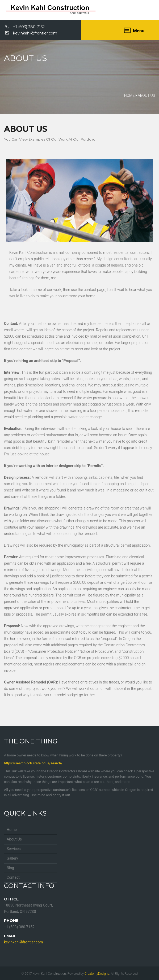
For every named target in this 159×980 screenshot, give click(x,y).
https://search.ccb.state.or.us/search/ (33, 763)
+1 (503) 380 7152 (25, 27)
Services (14, 849)
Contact (13, 877)
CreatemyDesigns (97, 974)
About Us (14, 839)
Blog (10, 868)
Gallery (12, 858)
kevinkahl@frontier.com (31, 33)
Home (12, 830)
